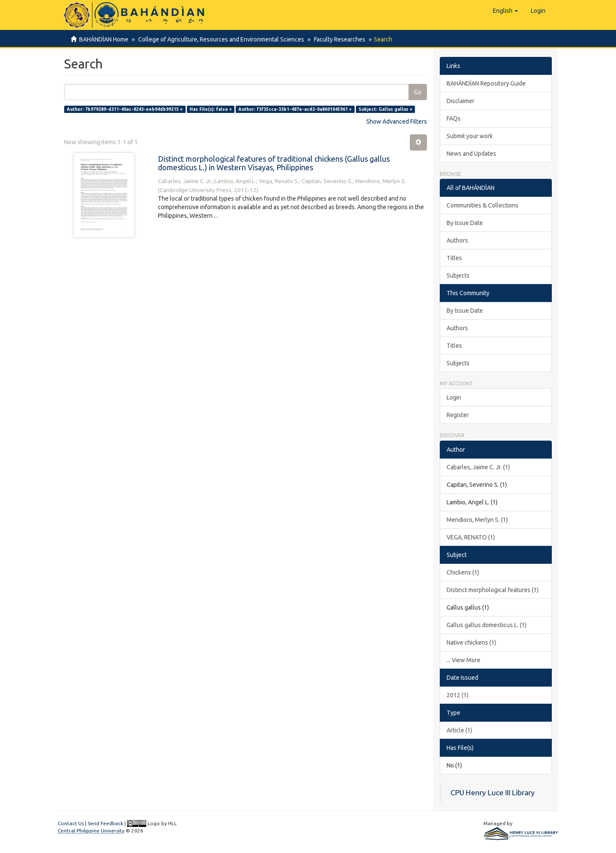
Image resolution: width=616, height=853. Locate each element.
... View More (463, 660)
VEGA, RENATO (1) (471, 537)
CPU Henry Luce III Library (493, 792)
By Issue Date (465, 223)
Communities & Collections (483, 205)
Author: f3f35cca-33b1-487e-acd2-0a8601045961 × (295, 109)
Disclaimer (461, 101)
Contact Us (71, 823)
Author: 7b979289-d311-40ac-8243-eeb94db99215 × (125, 109)
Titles (454, 258)
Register (458, 415)
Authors (457, 240)
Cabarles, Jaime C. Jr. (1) (478, 467)
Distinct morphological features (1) (493, 590)
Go (418, 92)
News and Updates (471, 154)
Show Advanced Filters (397, 121)
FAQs (454, 118)
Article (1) (459, 730)
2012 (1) (458, 695)
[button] (505, 11)
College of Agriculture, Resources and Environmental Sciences (220, 39)
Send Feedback (105, 823)
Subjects (458, 275)
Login (454, 397)
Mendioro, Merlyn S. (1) (477, 520)
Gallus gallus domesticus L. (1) (487, 625)
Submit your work (470, 136)
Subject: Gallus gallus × (385, 109)
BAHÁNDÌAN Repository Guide (486, 83)
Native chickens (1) (471, 643)
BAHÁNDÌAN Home (104, 39)
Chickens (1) (463, 572)
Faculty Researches (337, 39)
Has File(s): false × (211, 109)
